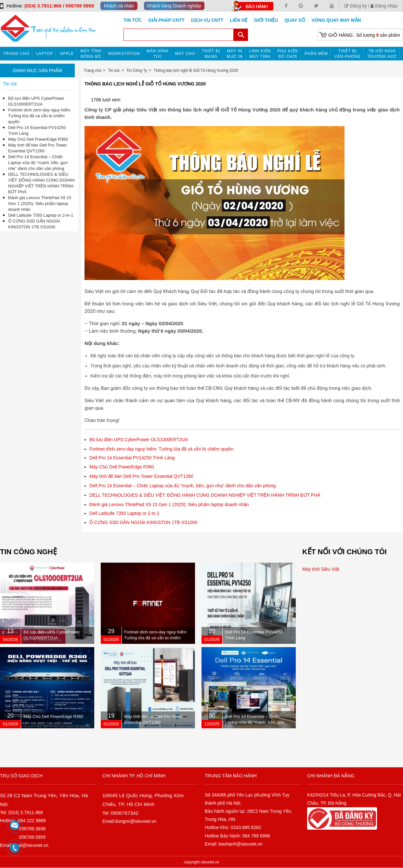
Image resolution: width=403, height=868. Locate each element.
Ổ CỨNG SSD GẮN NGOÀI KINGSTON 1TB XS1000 (143, 522)
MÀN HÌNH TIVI (157, 54)
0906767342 (125, 813)
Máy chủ (185, 54)
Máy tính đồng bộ (91, 54)
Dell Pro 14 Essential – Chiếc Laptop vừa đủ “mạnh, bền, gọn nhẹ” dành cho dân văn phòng (182, 486)
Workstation (124, 54)
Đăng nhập (384, 6)
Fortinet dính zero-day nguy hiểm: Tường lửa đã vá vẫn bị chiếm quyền (161, 449)
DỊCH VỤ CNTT (207, 20)
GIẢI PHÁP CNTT (166, 20)
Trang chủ (16, 54)
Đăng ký (355, 6)
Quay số (295, 20)
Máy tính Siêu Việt (321, 569)
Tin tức (133, 20)
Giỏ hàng (340, 35)
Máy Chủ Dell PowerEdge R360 (122, 467)
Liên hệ (239, 20)
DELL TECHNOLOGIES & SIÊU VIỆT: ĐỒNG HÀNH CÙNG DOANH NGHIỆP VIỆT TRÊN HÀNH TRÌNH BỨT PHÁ (205, 495)
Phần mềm (316, 54)
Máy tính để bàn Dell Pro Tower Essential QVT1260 (141, 476)
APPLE (67, 54)
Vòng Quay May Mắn (336, 20)
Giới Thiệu (266, 20)
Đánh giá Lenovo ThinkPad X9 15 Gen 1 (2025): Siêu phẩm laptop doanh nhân (169, 504)
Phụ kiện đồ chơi (288, 54)
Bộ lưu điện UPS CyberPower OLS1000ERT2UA (139, 440)
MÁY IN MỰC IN (235, 54)
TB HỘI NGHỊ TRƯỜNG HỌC (382, 54)
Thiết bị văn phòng (348, 54)
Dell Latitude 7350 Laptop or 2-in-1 (124, 513)
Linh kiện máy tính (260, 54)
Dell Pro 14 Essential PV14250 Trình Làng (132, 458)
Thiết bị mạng (211, 54)
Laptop (45, 54)
